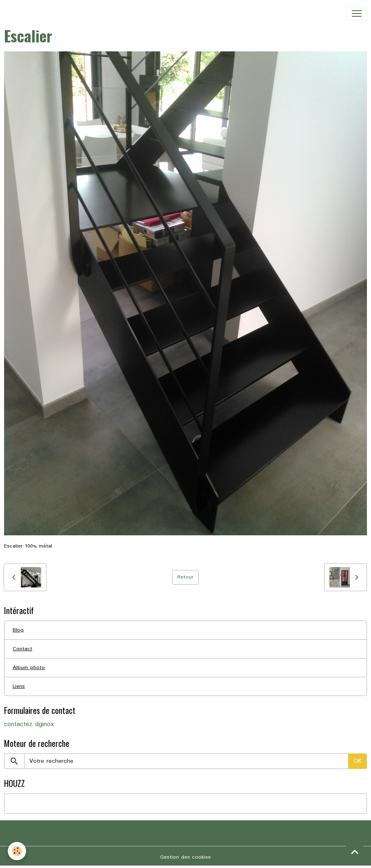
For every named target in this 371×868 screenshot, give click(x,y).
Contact (22, 649)
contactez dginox (29, 724)
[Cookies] (17, 851)
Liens (19, 686)
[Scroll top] (355, 852)
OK (358, 761)
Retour (185, 577)
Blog (18, 630)
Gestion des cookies (185, 857)
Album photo (29, 668)
